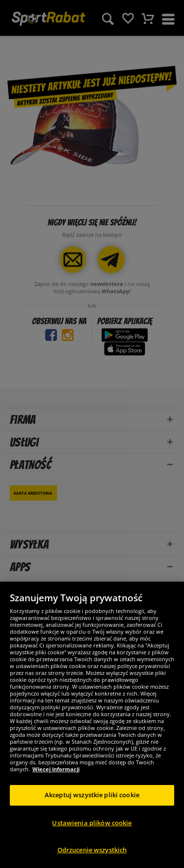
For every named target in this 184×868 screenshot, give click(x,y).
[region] (92, 725)
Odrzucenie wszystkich (92, 850)
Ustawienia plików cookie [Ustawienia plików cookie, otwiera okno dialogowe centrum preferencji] (92, 823)
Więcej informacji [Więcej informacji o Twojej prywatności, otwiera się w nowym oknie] (56, 769)
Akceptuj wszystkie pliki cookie (92, 795)
